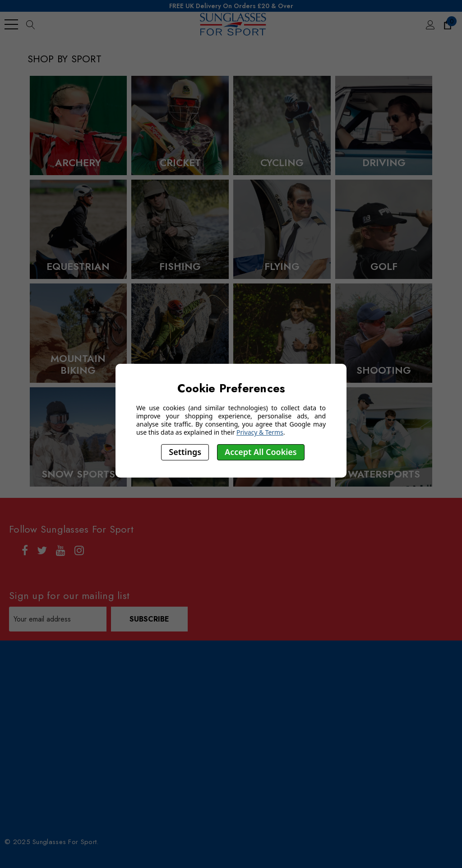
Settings (185, 452)
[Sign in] (430, 24)
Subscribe (149, 619)
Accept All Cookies (261, 452)
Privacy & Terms (260, 432)
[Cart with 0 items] (447, 24)
